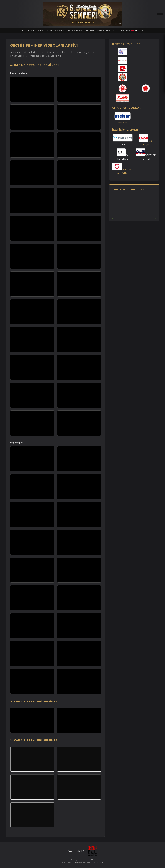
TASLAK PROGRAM (62, 30)
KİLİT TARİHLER (29, 30)
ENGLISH (137, 30)
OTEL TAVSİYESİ (123, 30)
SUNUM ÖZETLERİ (45, 30)
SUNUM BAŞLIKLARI (80, 30)
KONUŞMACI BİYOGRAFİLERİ (102, 30)
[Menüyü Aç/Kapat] (160, 14)
